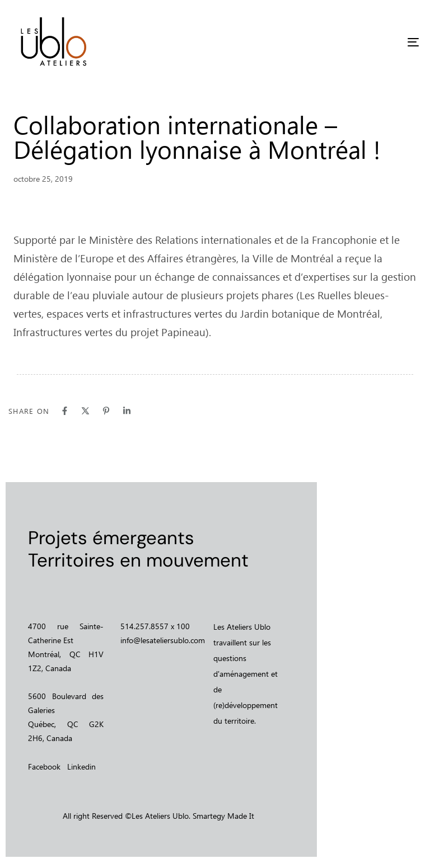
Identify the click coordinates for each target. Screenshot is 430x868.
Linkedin (81, 766)
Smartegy (209, 816)
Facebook (44, 766)
